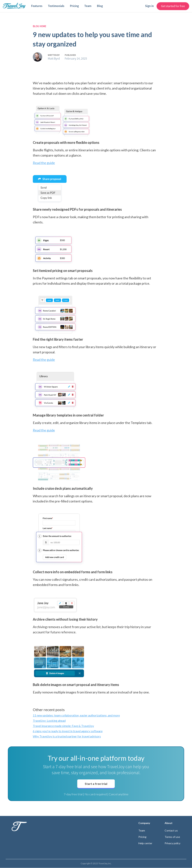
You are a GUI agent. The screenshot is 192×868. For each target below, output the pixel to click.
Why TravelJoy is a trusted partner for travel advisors (67, 736)
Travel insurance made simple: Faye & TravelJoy (63, 726)
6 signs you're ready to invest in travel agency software (68, 731)
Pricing (142, 837)
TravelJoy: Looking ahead (49, 721)
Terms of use (172, 837)
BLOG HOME (40, 26)
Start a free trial (96, 784)
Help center (145, 843)
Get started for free (173, 6)
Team (142, 831)
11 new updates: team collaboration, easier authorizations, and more (76, 715)
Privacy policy (172, 843)
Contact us (171, 831)
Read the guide (44, 163)
